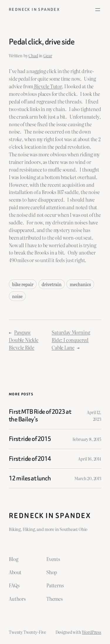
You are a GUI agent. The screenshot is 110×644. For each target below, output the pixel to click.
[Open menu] (98, 10)
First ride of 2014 (30, 459)
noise (17, 296)
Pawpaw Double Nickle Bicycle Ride (24, 340)
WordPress (92, 632)
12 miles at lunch (30, 478)
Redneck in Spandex (34, 9)
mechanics (80, 284)
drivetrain (52, 284)
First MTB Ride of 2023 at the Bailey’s (40, 416)
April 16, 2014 (90, 459)
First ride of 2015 (30, 439)
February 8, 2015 (87, 439)
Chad (33, 55)
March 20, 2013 (88, 478)
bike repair (23, 284)
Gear (48, 55)
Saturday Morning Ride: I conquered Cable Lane (71, 340)
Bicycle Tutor (48, 86)
